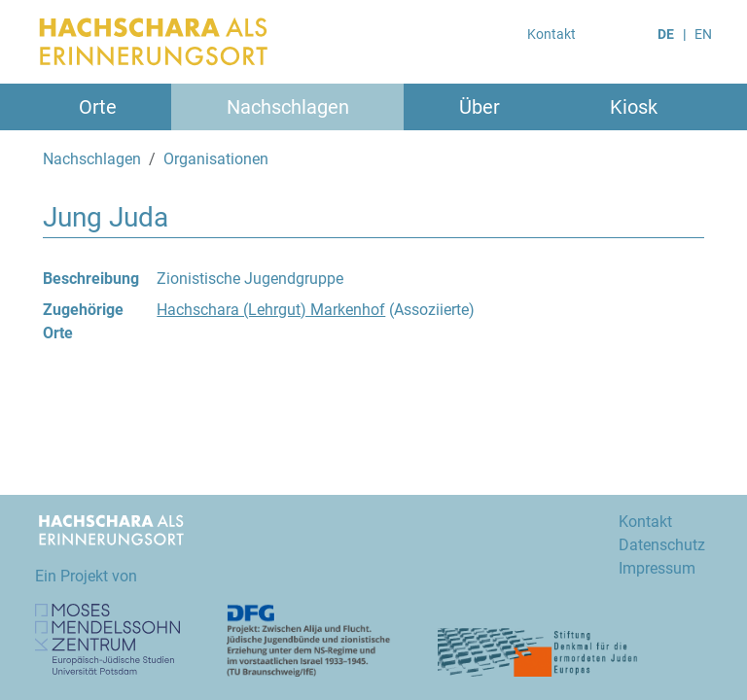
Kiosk (634, 107)
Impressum (657, 568)
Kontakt (551, 34)
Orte (98, 107)
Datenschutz (662, 545)
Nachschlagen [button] (288, 107)
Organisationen (216, 159)
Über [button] (480, 107)
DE (666, 34)
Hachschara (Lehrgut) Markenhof (271, 310)
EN (703, 34)
